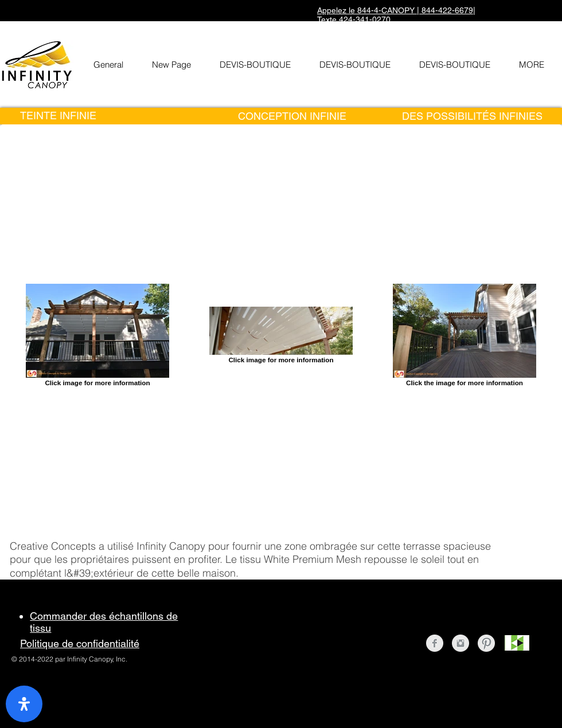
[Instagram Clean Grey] (460, 643)
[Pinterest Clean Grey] (486, 643)
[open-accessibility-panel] (24, 704)
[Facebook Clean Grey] (435, 643)
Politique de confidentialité (80, 643)
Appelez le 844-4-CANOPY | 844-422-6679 (395, 10)
